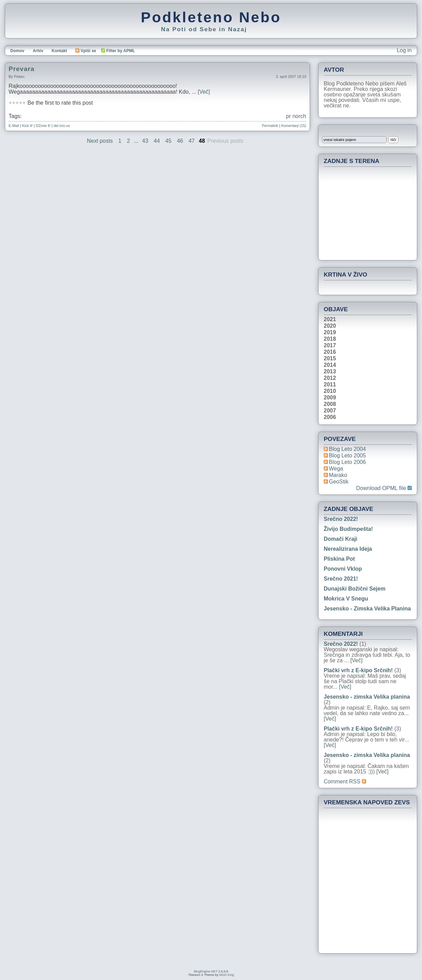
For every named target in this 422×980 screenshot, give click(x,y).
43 (145, 141)
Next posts (100, 141)
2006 (330, 417)
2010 (330, 391)
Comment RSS (345, 781)
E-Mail (14, 126)
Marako (338, 475)
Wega (336, 469)
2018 (330, 339)
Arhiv (38, 51)
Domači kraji (341, 539)
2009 (330, 398)
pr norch (296, 116)
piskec (19, 77)
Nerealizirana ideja (348, 549)
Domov (17, 51)
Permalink (270, 126)
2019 (330, 332)
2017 (330, 346)
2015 (330, 359)
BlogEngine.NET (206, 971)
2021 (330, 319)
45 (168, 141)
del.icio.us (62, 126)
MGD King (227, 975)
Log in (404, 50)
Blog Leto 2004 (347, 449)
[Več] (204, 92)
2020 (330, 326)
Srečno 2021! (341, 579)
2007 (330, 411)
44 (157, 141)
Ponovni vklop (343, 569)
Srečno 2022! (341, 519)
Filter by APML (121, 51)
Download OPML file (384, 488)
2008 (330, 404)
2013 (330, 372)
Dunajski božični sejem (355, 589)
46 (180, 141)
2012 (330, 378)
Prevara (21, 69)
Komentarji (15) (294, 126)
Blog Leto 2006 (347, 462)
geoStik (339, 482)
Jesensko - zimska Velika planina (367, 609)
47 (192, 141)
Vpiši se (86, 51)
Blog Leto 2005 (347, 456)
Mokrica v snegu (346, 599)
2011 (330, 385)
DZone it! (43, 126)
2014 (330, 365)
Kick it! (27, 126)
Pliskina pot (339, 559)
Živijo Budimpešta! (348, 529)
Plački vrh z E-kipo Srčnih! (358, 670)
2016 (330, 352)
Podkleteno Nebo (211, 17)
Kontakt (59, 51)
